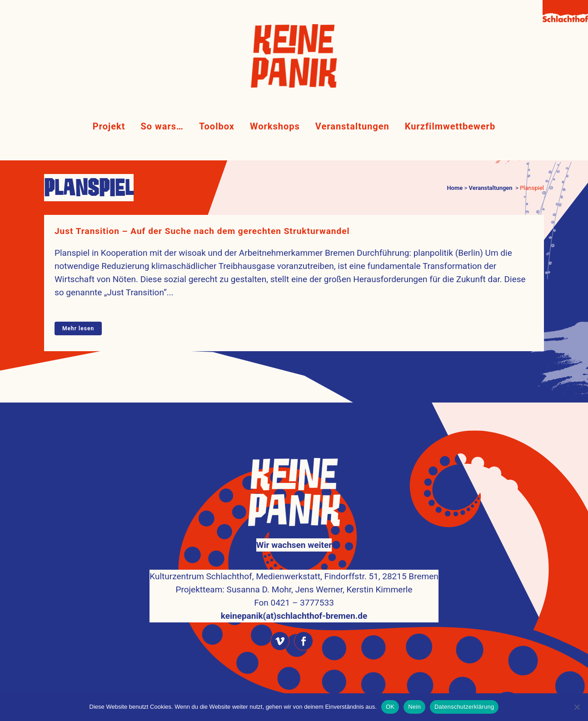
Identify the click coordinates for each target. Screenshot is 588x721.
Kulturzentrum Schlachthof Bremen (309, 677)
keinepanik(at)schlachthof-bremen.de (294, 592)
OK (390, 707)
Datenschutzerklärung (464, 707)
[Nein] (577, 707)
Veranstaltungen (490, 188)
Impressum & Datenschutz (294, 690)
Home (455, 188)
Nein (414, 707)
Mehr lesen (78, 328)
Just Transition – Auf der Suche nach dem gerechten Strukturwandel (202, 231)
